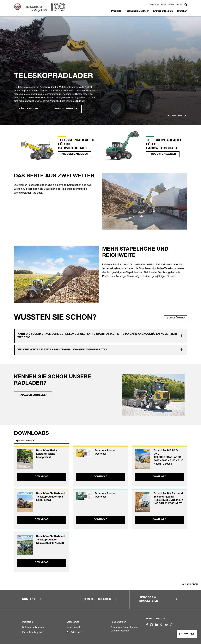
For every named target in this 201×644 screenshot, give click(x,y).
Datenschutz (73, 622)
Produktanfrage (65, 109)
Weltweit (179, 4)
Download (42, 477)
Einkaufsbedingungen (33, 632)
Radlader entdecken (33, 395)
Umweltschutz (74, 627)
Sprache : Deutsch (25, 441)
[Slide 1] (174, 116)
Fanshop (171, 4)
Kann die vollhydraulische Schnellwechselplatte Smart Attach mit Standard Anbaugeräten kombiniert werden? (97, 336)
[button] (169, 116)
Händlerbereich (118, 622)
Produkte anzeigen (75, 154)
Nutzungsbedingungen (34, 627)
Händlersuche (154, 4)
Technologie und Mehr (137, 11)
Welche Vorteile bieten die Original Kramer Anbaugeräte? (62, 350)
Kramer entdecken (163, 11)
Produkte (116, 11)
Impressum (28, 622)
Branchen (182, 11)
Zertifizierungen (74, 632)
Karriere (164, 4)
